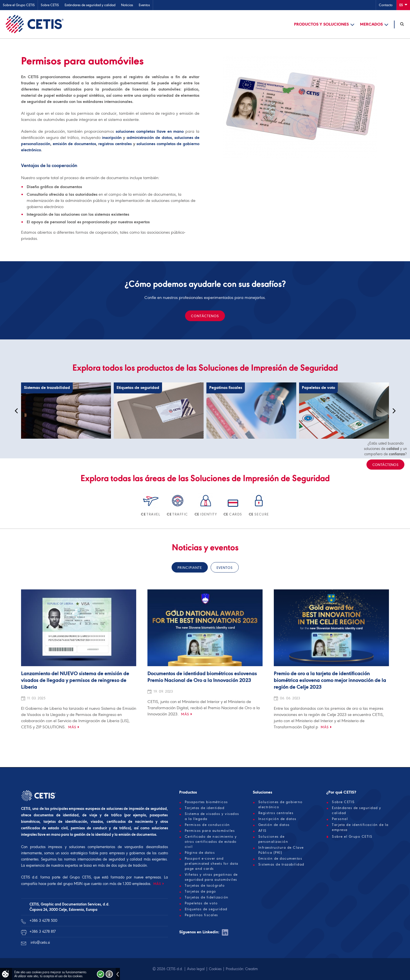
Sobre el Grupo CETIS (19, 5)
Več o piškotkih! (109, 974)
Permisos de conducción (207, 825)
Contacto (386, 5)
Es (403, 5)
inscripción (112, 138)
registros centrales (115, 144)
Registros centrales (276, 813)
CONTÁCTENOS (205, 316)
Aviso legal (196, 969)
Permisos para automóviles (210, 831)
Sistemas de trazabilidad (281, 864)
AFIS (263, 831)
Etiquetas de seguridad (206, 909)
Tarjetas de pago (201, 891)
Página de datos (200, 853)
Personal (340, 819)
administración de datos (149, 138)
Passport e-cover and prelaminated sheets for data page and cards (212, 864)
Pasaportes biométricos (206, 802)
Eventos (144, 5)
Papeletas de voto (201, 903)
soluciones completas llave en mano (150, 131)
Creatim (251, 969)
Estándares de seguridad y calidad (90, 5)
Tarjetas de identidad (205, 808)
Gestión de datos (274, 825)
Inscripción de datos (277, 819)
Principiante (190, 568)
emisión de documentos (74, 144)
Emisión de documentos (280, 859)
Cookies (215, 969)
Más (72, 727)
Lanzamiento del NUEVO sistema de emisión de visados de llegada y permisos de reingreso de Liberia (75, 681)
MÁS (157, 884)
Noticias (127, 5)
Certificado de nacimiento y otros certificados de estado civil (211, 842)
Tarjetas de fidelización (207, 897)
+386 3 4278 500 (43, 921)
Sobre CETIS (50, 5)
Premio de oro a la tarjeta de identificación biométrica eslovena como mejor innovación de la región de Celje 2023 (330, 681)
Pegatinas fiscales (201, 915)
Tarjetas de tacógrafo (205, 886)
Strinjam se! (101, 974)
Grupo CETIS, (81, 877)
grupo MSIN (73, 884)
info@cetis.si (40, 942)
